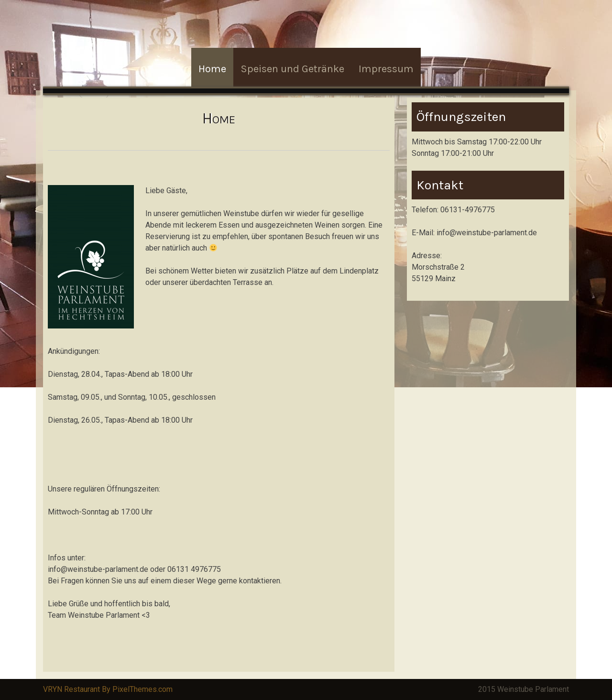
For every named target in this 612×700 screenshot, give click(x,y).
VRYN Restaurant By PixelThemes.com (108, 689)
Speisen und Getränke (292, 69)
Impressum (386, 69)
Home (212, 69)
